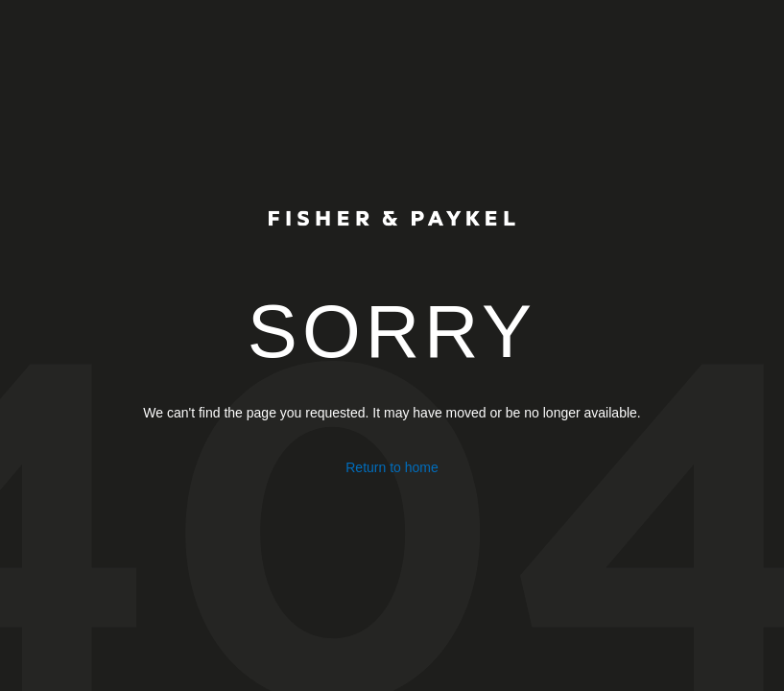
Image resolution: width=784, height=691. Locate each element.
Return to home (392, 467)
